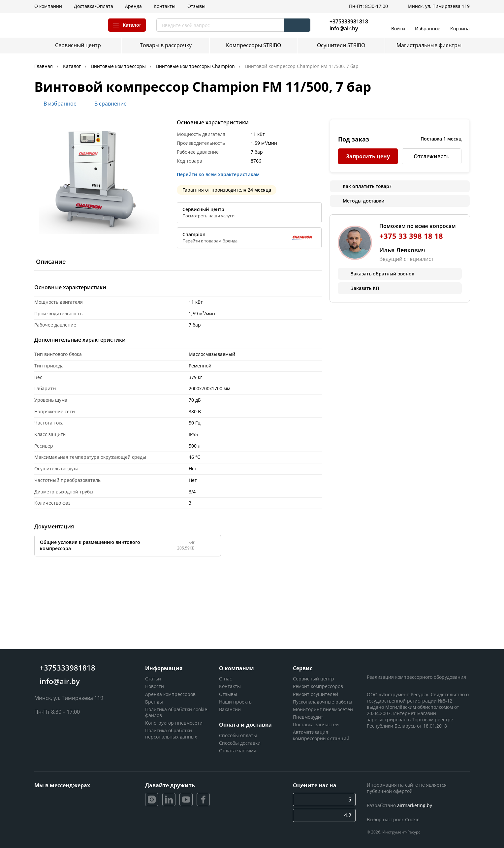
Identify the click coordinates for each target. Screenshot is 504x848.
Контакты (230, 686)
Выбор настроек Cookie (393, 819)
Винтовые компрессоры (119, 66)
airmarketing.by (415, 805)
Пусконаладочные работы (323, 702)
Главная (44, 66)
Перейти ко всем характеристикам (220, 174)
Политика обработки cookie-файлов (177, 712)
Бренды (154, 702)
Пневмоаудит (308, 717)
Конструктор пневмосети (174, 723)
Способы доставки (240, 743)
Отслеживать (432, 156)
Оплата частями (238, 751)
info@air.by (344, 29)
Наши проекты (236, 702)
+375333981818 (349, 21)
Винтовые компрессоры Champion (196, 66)
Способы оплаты (238, 735)
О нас (225, 679)
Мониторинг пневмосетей (323, 709)
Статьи (153, 679)
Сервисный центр (314, 679)
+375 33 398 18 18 (411, 236)
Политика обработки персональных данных (171, 733)
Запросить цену (368, 156)
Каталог (73, 66)
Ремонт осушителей (315, 694)
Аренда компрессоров (170, 694)
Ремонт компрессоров (318, 686)
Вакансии (230, 709)
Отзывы (228, 694)
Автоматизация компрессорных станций (321, 735)
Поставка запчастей (316, 724)
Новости (155, 686)
